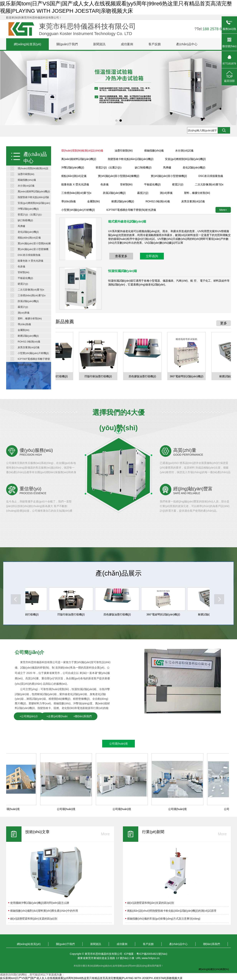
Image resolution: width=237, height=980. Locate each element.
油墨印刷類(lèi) (26, 174)
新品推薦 (65, 322)
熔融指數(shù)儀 (27, 180)
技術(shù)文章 (37, 832)
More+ (223, 210)
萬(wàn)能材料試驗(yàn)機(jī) (34, 191)
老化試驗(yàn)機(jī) (28, 232)
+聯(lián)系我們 (82, 716)
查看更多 (121, 256)
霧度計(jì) (23, 307)
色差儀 (21, 267)
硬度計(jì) (23, 284)
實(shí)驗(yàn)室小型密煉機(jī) (33, 250)
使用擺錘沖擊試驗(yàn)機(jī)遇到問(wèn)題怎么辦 (40, 903)
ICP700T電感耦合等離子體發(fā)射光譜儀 (34, 360)
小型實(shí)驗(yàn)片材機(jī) (33, 353)
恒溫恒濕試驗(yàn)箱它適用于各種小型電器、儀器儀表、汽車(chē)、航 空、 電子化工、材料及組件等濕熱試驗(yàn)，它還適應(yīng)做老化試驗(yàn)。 (169, 283)
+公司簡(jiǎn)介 (29, 716)
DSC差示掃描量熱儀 (29, 255)
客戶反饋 (155, 44)
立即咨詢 (152, 256)
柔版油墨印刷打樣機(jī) (26, 614)
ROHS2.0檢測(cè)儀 (29, 342)
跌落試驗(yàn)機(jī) (28, 301)
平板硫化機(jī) (25, 278)
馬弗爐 (21, 226)
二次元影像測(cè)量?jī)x (31, 290)
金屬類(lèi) (24, 330)
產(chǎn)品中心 (187, 44)
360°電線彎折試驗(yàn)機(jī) (188, 376)
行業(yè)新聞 (153, 832)
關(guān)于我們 (67, 44)
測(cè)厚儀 (24, 313)
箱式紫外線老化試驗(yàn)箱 (127, 221)
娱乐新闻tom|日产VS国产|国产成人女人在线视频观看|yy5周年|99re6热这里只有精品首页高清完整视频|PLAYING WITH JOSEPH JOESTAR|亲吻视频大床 (91, 978)
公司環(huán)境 (118, 744)
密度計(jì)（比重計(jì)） (31, 215)
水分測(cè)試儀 (26, 186)
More (105, 834)
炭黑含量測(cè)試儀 (29, 347)
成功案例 (127, 44)
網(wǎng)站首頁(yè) (27, 44)
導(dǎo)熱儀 (24, 324)
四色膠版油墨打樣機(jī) (143, 376)
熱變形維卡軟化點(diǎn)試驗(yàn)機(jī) (33, 198)
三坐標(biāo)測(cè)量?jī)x (32, 295)
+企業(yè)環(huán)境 (59, 716)
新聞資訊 (99, 44)
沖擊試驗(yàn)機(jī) (28, 209)
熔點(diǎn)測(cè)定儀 (29, 238)
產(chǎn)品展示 (118, 573)
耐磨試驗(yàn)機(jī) (28, 336)
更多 (224, 323)
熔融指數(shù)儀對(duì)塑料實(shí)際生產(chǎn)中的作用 (44, 911)
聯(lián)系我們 (212, 944)
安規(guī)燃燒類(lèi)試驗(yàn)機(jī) (34, 204)
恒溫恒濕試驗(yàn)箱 (123, 271)
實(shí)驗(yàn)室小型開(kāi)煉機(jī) (34, 244)
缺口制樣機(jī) (25, 220)
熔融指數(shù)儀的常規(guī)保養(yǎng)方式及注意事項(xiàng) (164, 919)
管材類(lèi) (24, 272)
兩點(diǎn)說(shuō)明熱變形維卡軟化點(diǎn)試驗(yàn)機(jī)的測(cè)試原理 (172, 911)
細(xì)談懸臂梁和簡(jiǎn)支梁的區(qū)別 (34, 919)
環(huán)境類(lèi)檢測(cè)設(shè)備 (33, 169)
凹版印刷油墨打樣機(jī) (99, 376)
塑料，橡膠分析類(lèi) (30, 318)
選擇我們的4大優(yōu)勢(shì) (118, 414)
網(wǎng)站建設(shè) (209, 969)
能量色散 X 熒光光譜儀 (30, 261)
